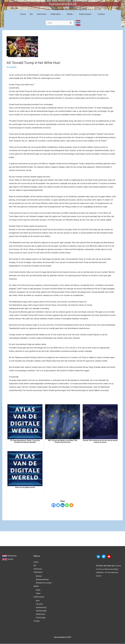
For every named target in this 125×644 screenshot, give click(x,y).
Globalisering (41, 608)
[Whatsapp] (67, 505)
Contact (101, 14)
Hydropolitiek (41, 611)
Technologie (41, 618)
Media (70, 14)
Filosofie (39, 604)
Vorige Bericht (9, 540)
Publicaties (56, 14)
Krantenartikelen (42, 580)
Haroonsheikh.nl (62, 4)
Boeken (39, 576)
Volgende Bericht (114, 540)
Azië (38, 601)
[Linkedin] (62, 505)
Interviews (42, 14)
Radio (38, 590)
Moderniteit (40, 614)
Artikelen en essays (44, 583)
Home (23, 14)
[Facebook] (54, 505)
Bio (31, 14)
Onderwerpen (85, 14)
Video (38, 594)
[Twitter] (58, 505)
